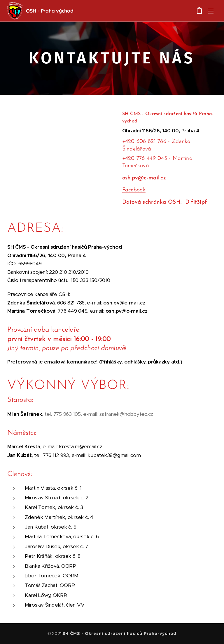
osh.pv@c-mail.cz (124, 303)
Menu (211, 11)
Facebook (134, 190)
